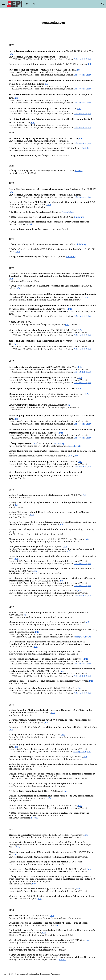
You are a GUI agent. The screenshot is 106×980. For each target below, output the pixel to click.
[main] (53, 22)
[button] (3, 4)
